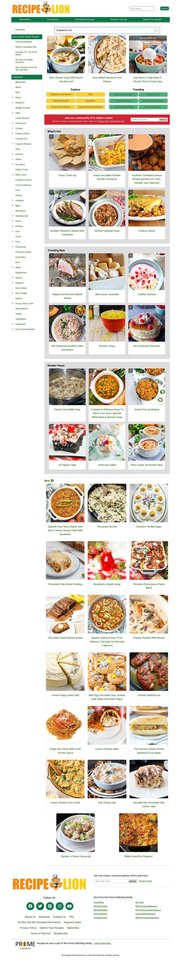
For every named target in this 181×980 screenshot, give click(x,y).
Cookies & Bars (23, 134)
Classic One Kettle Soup (67, 409)
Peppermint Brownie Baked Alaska (67, 296)
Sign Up (163, 120)
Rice (17, 262)
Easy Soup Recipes (153, 107)
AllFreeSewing (100, 914)
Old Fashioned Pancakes (147, 346)
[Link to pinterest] (50, 906)
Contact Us (59, 917)
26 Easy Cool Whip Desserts (24, 61)
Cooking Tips (22, 139)
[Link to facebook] (30, 906)
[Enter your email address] (111, 881)
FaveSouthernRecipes (146, 914)
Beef (18, 92)
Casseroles (21, 123)
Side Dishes (21, 288)
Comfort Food (153, 94)
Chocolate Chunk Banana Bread (65, 638)
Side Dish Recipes (124, 101)
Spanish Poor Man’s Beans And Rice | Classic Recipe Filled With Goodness (65, 530)
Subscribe (20, 30)
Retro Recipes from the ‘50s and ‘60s (26, 69)
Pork (18, 242)
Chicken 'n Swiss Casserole (76, 856)
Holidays (20, 201)
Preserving (21, 247)
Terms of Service (40, 933)
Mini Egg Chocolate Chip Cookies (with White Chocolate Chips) (107, 697)
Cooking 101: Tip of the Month (26, 53)
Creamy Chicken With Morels (149, 638)
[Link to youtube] (69, 906)
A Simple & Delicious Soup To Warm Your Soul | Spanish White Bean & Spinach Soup (107, 413)
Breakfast (20, 103)
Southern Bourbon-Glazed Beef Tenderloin (67, 233)
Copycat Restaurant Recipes (90, 107)
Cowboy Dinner (147, 231)
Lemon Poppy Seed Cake (65, 695)
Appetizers (21, 82)
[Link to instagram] (60, 906)
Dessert (19, 154)
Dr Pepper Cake (67, 465)
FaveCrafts (99, 902)
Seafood (19, 283)
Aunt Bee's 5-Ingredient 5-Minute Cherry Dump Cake (148, 79)
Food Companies (23, 185)
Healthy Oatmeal (147, 294)
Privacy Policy (104, 121)
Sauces (19, 278)
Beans (18, 87)
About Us (30, 917)
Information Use (117, 121)
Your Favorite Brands (25, 329)
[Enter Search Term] (142, 9)
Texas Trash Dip (67, 175)
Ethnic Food (21, 175)
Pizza (18, 237)
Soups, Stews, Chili (24, 304)
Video (90, 94)
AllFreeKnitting (101, 910)
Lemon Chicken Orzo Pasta (65, 803)
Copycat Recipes (23, 144)
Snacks (19, 298)
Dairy (18, 149)
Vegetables (21, 319)
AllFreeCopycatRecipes (146, 906)
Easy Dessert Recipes (124, 94)
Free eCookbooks (24, 42)
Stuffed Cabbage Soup (107, 231)
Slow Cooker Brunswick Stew (147, 465)
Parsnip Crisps (107, 346)
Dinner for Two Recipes (153, 101)
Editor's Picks (22, 170)
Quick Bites (21, 257)
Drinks (18, 159)
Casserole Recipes (61, 101)
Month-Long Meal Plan (26, 47)
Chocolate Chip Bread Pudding (65, 584)
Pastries (19, 226)
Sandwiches (21, 273)
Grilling (19, 195)
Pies (18, 231)
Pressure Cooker (23, 252)
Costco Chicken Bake (107, 749)
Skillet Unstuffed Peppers (138, 856)
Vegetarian (20, 324)
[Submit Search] (165, 8)
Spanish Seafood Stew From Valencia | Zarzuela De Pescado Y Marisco (107, 642)
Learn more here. (102, 943)
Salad (18, 267)
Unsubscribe (61, 933)
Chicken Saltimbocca (149, 695)
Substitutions (22, 309)
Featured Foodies (24, 180)
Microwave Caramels (107, 294)
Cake (18, 113)
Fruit (17, 190)
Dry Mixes (20, 164)
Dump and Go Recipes (61, 107)
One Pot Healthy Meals (124, 107)
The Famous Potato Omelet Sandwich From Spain (149, 751)
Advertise (44, 917)
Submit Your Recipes (52, 928)
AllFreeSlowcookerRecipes (148, 910)
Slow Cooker (21, 293)
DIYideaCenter (100, 918)
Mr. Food (139, 902)
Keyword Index (72, 922)
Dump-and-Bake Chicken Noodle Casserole (107, 177)
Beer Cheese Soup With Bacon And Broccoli (66, 79)
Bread (18, 98)
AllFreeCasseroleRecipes (147, 918)
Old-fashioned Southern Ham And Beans (67, 348)
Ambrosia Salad (107, 465)
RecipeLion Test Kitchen (61, 94)
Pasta (18, 221)
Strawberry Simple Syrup (107, 584)
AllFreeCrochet (101, 906)
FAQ (71, 917)
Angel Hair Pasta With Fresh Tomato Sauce (65, 751)
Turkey (18, 314)
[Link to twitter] (40, 906)
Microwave (21, 211)
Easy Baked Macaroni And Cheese (107, 79)
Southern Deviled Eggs (149, 527)
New (49, 481)
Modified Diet (22, 216)
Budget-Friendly (23, 108)
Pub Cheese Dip (107, 803)
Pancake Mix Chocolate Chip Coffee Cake (149, 804)
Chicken (19, 128)
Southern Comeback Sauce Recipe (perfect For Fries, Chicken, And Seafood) (147, 179)
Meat (18, 206)
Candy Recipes (22, 118)
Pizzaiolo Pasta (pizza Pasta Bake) (149, 586)
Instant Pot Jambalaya (147, 409)
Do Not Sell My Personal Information (39, 922)
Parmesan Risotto (107, 527)
